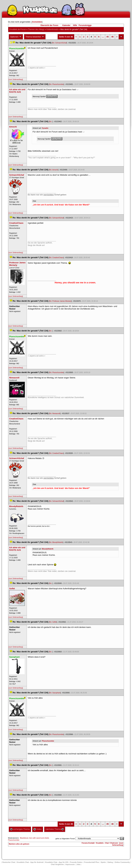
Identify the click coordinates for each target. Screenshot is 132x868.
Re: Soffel (53, 622)
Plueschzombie (48, 741)
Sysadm (45, 128)
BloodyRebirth (48, 549)
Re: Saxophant (55, 693)
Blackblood (24, 838)
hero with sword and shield (39, 838)
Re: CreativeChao (56, 258)
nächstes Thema (55, 829)
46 (112, 37)
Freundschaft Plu (92, 862)
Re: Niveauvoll (55, 413)
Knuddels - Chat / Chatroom (107, 843)
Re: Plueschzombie (56, 84)
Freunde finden (76, 862)
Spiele (103, 862)
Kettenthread (52, 29)
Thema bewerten (35, 37)
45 (108, 37)
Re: (51, 121)
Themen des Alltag (36, 29)
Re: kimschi (54, 170)
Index (38, 829)
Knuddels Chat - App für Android (30, 862)
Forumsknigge (85, 25)
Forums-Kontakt (88, 843)
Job (78, 864)
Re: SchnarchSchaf (59, 43)
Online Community (122, 862)
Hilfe (75, 25)
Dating (110, 862)
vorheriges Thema (20, 829)
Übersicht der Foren (49, 25)
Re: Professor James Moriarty (60, 301)
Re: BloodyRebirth (56, 542)
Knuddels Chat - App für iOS (57, 862)
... (103, 37)
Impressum (70, 864)
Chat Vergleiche (57, 864)
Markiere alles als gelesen (19, 844)
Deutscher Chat (9, 862)
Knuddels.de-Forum (18, 29)
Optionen (16, 37)
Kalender (66, 25)
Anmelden (37, 22)
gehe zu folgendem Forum (65, 839)
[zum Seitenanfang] (16, 79)
